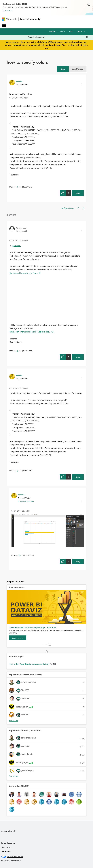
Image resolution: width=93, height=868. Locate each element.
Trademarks (6, 851)
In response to (26, 501)
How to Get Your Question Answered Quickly (30, 664)
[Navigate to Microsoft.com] (9, 19)
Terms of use (6, 847)
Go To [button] (80, 31)
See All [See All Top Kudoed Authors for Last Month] (13, 721)
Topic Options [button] (77, 69)
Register (53, 31)
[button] (63, 69)
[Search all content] (58, 37)
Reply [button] (78, 193)
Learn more (8, 10)
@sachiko (16, 245)
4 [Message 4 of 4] (17, 351)
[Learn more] (18, 638)
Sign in (63, 31)
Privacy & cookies (8, 843)
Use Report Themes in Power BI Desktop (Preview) (32, 332)
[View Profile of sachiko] (19, 82)
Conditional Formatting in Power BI (25, 273)
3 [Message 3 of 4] (19, 555)
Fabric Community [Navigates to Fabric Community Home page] (30, 19)
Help (71, 31)
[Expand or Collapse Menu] (4, 26)
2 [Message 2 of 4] (17, 470)
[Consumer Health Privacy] (47, 860)
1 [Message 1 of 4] (17, 187)
